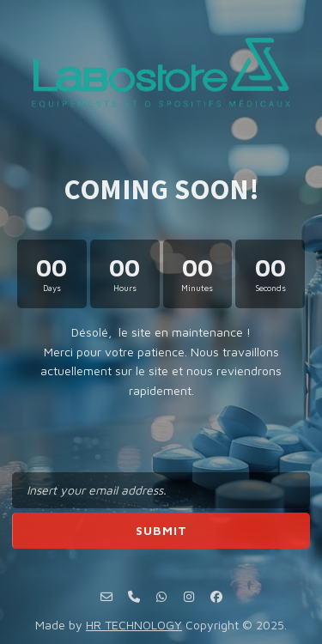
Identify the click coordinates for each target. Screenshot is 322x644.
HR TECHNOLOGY (134, 625)
